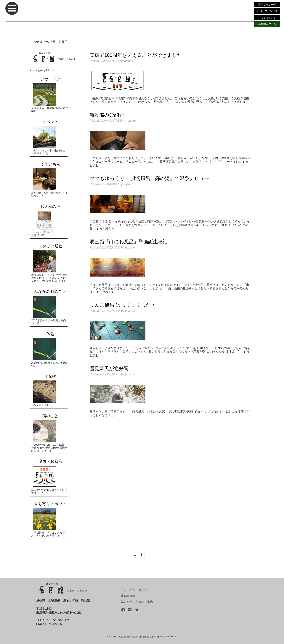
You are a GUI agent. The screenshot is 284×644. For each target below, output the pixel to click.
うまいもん (50, 164)
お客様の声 (50, 206)
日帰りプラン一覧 (267, 11)
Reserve (267, 18)
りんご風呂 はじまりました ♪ (122, 305)
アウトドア (50, 79)
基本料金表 (128, 596)
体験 (50, 334)
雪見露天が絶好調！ (111, 368)
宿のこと (50, 416)
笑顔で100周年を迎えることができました (136, 55)
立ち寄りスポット (50, 504)
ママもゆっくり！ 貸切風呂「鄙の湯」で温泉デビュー (149, 178)
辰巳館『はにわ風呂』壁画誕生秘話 (129, 242)
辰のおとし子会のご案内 (137, 602)
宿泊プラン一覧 (267, 5)
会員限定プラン (267, 24)
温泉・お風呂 (50, 461)
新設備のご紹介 (107, 115)
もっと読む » (236, 102)
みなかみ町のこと (50, 291)
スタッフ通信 (50, 246)
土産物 (50, 376)
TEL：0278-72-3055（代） (54, 620)
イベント (50, 122)
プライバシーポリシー (135, 590)
